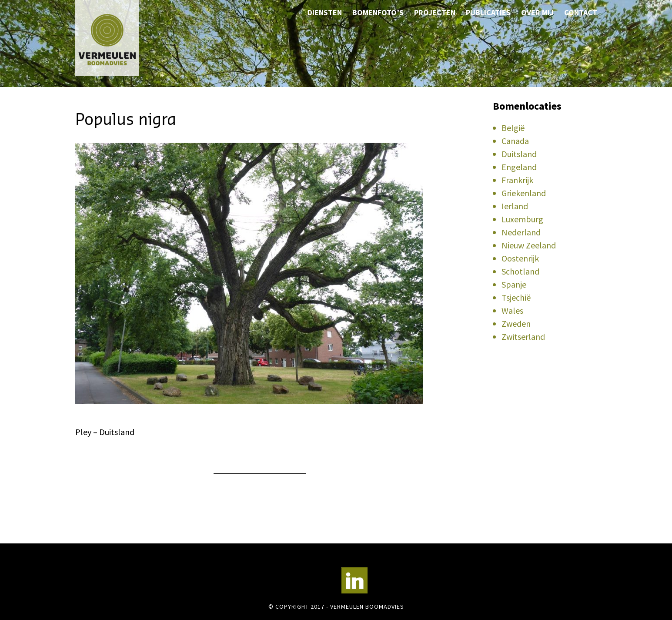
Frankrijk (517, 180)
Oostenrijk (520, 258)
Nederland (521, 232)
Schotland (520, 271)
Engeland (519, 167)
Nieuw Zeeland (529, 245)
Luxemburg (522, 219)
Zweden (516, 323)
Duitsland (519, 154)
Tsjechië (516, 297)
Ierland (515, 206)
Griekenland (524, 193)
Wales (512, 310)
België (513, 128)
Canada (515, 141)
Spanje (514, 284)
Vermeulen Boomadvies (119, 38)
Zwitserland (523, 337)
